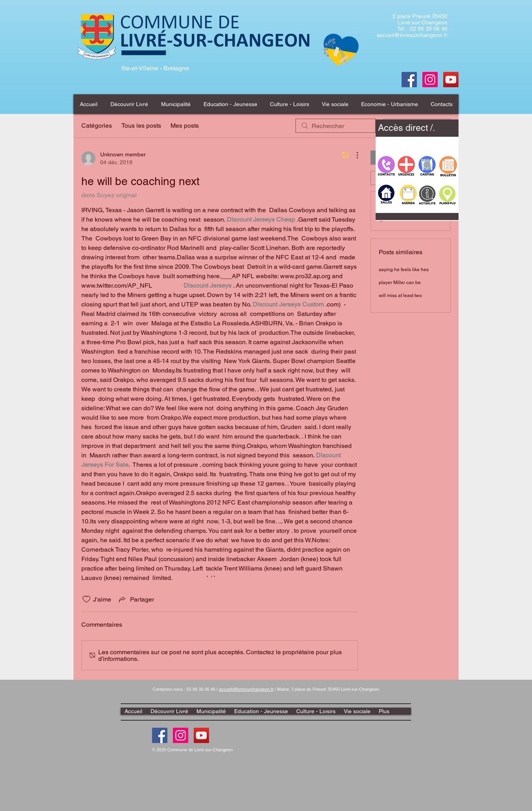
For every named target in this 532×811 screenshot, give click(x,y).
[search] (336, 126)
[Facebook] (409, 80)
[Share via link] (136, 599)
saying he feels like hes (404, 270)
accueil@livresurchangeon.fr (412, 35)
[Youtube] (451, 80)
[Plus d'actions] (353, 155)
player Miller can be (400, 283)
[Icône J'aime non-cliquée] (86, 599)
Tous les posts (141, 126)
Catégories (97, 126)
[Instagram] (181, 735)
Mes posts (185, 126)
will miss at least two (400, 295)
